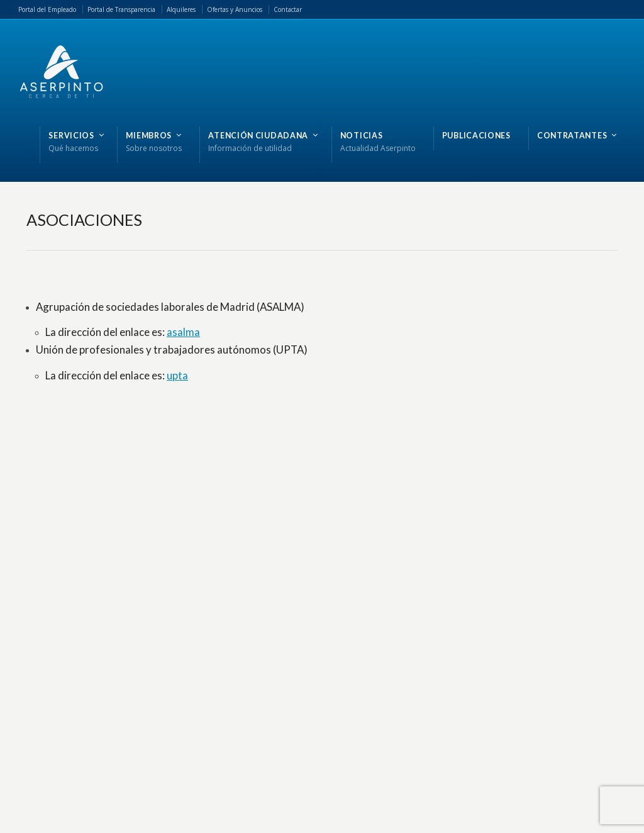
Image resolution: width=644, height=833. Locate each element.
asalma (183, 332)
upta (177, 375)
